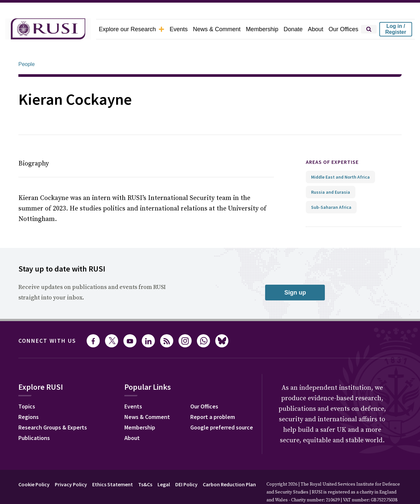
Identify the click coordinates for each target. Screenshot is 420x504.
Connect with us (47, 322)
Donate (293, 29)
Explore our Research (132, 29)
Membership (262, 29)
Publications (34, 419)
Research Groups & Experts (53, 409)
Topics (27, 388)
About (315, 29)
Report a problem (213, 398)
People (27, 46)
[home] (48, 29)
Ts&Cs (145, 466)
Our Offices (343, 29)
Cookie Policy (34, 466)
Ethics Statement (113, 466)
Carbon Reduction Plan (229, 466)
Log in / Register (396, 29)
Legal (164, 466)
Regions (29, 398)
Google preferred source (222, 409)
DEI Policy (186, 466)
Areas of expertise (332, 143)
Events (179, 29)
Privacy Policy (71, 466)
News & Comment (217, 29)
